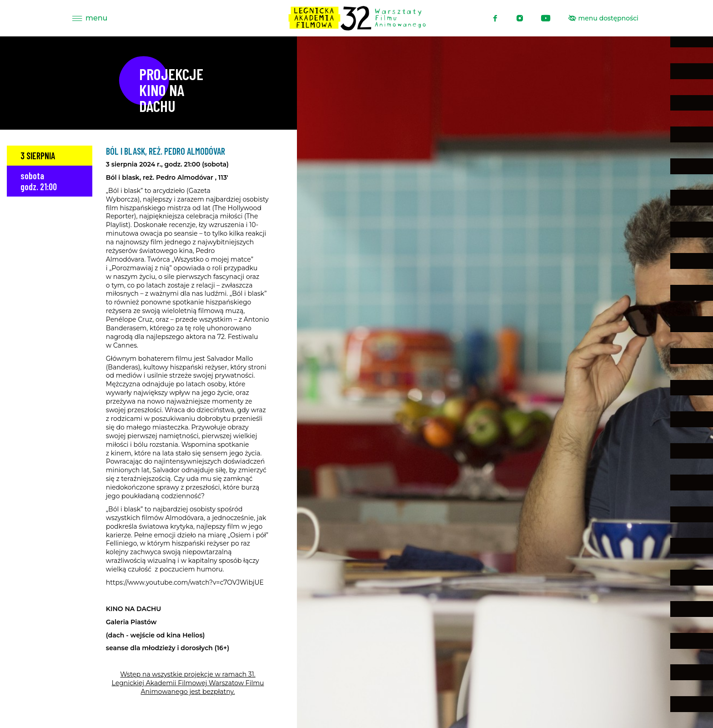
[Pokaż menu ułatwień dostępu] (604, 18)
